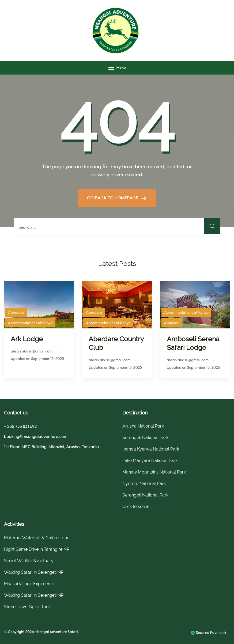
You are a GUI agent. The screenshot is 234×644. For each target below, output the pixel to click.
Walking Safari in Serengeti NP (34, 572)
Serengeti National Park (145, 438)
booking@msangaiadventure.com (36, 436)
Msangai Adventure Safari (56, 632)
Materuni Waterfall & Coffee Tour (36, 538)
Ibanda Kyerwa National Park (151, 449)
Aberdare (16, 312)
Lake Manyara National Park (150, 461)
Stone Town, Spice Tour (27, 607)
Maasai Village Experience (30, 584)
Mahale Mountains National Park (154, 472)
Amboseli (172, 323)
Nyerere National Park (144, 484)
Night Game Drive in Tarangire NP (37, 549)
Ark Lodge (27, 339)
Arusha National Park (143, 426)
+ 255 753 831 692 (20, 426)
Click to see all (136, 507)
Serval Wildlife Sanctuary (29, 561)
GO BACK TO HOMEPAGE (113, 198)
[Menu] (111, 68)
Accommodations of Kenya (30, 323)
